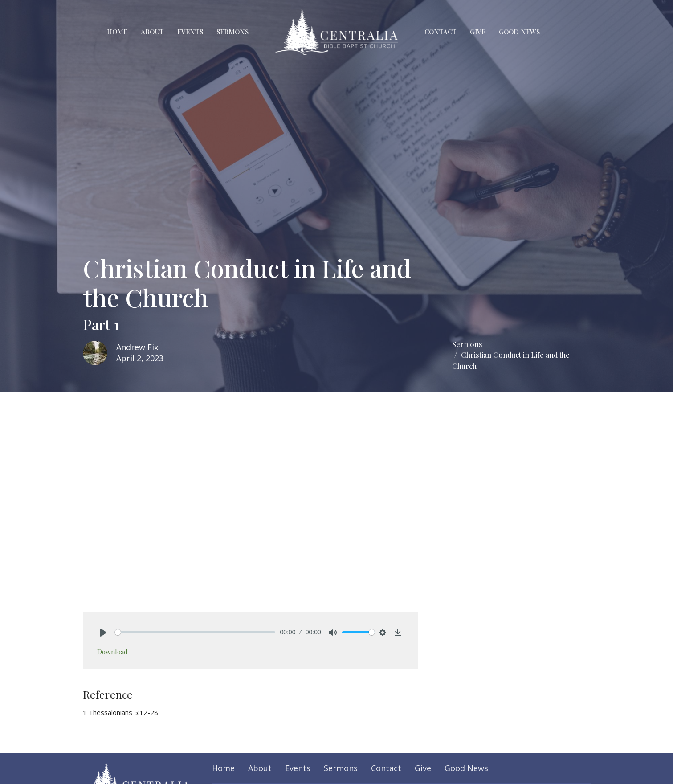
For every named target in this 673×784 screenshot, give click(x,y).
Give (478, 32)
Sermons (232, 32)
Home (117, 32)
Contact (441, 32)
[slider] (195, 632)
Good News (519, 32)
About (152, 32)
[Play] (103, 633)
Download (112, 652)
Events (190, 32)
